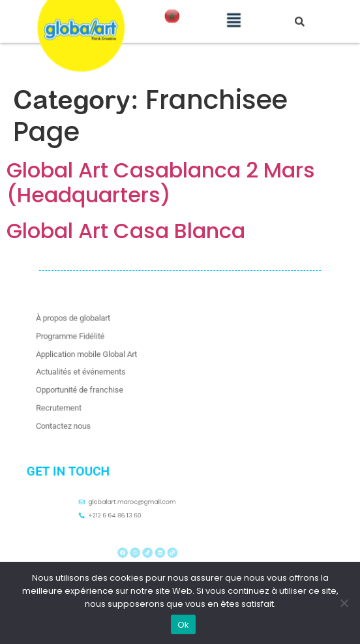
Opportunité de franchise (89, 389)
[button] (234, 13)
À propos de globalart (83, 323)
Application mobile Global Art (95, 356)
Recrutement (70, 405)
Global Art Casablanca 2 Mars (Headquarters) (161, 182)
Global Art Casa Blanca (126, 231)
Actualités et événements (90, 372)
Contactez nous (74, 421)
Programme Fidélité (81, 340)
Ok (183, 625)
